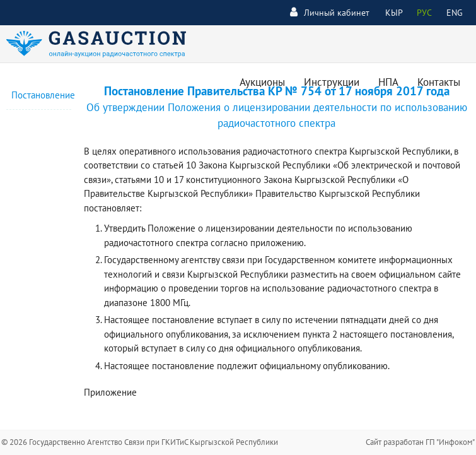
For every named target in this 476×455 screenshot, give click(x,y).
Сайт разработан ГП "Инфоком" (420, 442)
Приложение (110, 392)
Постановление (43, 95)
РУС (424, 13)
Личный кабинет (330, 12)
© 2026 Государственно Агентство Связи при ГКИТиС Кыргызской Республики (140, 442)
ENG (455, 13)
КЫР (394, 13)
